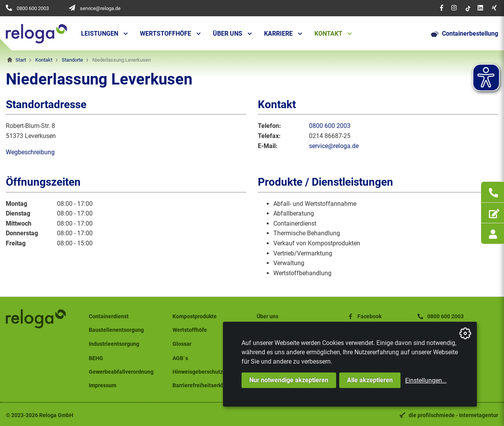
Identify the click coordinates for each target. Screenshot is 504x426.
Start (21, 60)
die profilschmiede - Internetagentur (453, 415)
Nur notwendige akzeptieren (289, 380)
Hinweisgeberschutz (198, 372)
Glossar (182, 344)
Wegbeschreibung (30, 152)
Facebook (364, 316)
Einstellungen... (426, 380)
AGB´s (180, 358)
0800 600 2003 (33, 8)
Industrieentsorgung (114, 344)
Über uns (228, 34)
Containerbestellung (464, 34)
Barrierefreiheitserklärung (205, 385)
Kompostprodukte (195, 316)
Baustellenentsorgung (116, 330)
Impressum (103, 385)
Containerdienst (109, 316)
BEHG (96, 358)
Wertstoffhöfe (166, 34)
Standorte (72, 60)
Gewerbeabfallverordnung (121, 372)
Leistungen (100, 34)
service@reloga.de (100, 8)
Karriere (278, 34)
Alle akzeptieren (370, 380)
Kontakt (328, 34)
